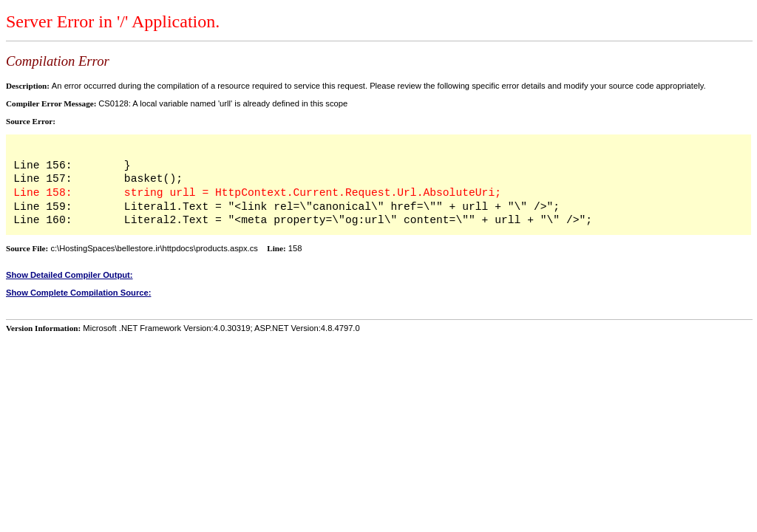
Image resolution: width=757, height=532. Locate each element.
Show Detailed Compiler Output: (69, 275)
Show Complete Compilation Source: (78, 293)
